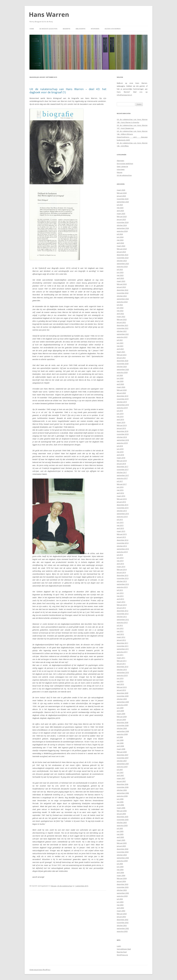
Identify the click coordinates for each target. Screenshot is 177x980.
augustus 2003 (122, 896)
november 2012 (123, 614)
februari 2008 (122, 752)
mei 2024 (120, 240)
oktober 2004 (122, 855)
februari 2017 (122, 484)
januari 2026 (121, 196)
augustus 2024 (122, 231)
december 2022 (122, 290)
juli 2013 (120, 590)
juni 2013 (120, 593)
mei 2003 (120, 905)
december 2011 (122, 643)
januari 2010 (121, 690)
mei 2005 (120, 834)
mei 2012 (120, 631)
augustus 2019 (122, 408)
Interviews (95, 29)
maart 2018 (121, 458)
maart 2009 (121, 714)
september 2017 (123, 475)
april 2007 (120, 775)
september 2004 (123, 858)
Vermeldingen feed (124, 949)
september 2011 (123, 649)
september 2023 (123, 264)
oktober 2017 (122, 472)
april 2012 (120, 634)
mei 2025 (120, 208)
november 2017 (123, 469)
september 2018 (123, 440)
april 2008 (120, 746)
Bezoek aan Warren (113, 29)
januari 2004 (121, 881)
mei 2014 (120, 561)
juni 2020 (120, 378)
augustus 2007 (122, 767)
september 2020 (123, 369)
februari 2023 (122, 284)
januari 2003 (121, 917)
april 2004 (120, 873)
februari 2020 (122, 390)
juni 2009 (120, 708)
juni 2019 (120, 414)
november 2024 (123, 222)
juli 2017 (120, 481)
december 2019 (122, 396)
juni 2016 (120, 487)
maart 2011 (121, 658)
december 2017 (122, 467)
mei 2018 (120, 452)
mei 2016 (120, 490)
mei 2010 (120, 681)
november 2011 (123, 646)
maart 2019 (121, 422)
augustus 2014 (122, 552)
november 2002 (123, 923)
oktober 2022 (122, 296)
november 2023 (123, 258)
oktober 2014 (122, 546)
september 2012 (123, 620)
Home (32, 29)
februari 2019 (122, 425)
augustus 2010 (122, 675)
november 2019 (123, 399)
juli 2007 (120, 770)
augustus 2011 (122, 652)
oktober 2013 (122, 581)
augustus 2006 (122, 796)
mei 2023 (120, 275)
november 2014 (123, 543)
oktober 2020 (122, 367)
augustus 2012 (122, 622)
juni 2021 (120, 343)
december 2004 (122, 849)
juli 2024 (120, 234)
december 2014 (122, 540)
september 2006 (123, 793)
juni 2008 (120, 740)
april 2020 (120, 384)
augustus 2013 (122, 587)
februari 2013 (122, 605)
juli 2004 (120, 864)
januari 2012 (121, 640)
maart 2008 (121, 749)
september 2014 (123, 549)
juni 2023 (120, 272)
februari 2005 (122, 843)
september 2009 (123, 702)
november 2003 (123, 887)
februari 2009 (122, 717)
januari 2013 (121, 608)
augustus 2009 (122, 705)
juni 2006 (120, 799)
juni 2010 (120, 678)
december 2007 (122, 755)
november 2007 (123, 758)
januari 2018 (121, 464)
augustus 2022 (122, 302)
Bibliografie (81, 29)
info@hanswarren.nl (124, 95)
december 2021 (122, 325)
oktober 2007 (122, 761)
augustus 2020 (122, 372)
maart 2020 (121, 387)
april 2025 (120, 211)
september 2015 (123, 514)
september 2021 (123, 334)
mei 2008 (120, 743)
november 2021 (123, 328)
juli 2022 (120, 305)
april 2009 (120, 711)
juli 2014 (120, 555)
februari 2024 (122, 249)
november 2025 (123, 199)
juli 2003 (120, 899)
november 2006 (123, 787)
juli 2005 (120, 828)
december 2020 (122, 361)
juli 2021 (120, 340)
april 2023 (120, 278)
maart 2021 (121, 352)
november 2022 (123, 293)
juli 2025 (120, 205)
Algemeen (120, 161)
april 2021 (120, 349)
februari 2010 (122, 687)
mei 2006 (120, 802)
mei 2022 (120, 311)
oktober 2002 (122, 925)
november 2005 (123, 820)
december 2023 (122, 255)
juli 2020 (120, 375)
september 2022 (123, 299)
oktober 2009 (122, 699)
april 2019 (120, 419)
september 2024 (123, 228)
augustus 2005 (122, 825)
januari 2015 (121, 537)
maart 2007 (121, 778)
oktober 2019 (122, 402)
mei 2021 (120, 346)
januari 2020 (121, 393)
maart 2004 (121, 875)
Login (119, 946)
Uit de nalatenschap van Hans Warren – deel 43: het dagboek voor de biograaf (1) (68, 91)
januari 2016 (121, 502)
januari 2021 (121, 358)
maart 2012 (121, 637)
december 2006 (122, 784)
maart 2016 (121, 496)
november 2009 (123, 696)
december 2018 (122, 431)
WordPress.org (122, 955)
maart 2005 (121, 840)
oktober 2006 (122, 790)
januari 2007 (121, 781)
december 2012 (122, 611)
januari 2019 (121, 428)
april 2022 (120, 314)
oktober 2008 (122, 728)
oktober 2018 (122, 437)
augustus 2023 (122, 266)
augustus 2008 (122, 734)
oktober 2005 (122, 822)
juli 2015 (120, 519)
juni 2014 (120, 558)
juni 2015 (120, 522)
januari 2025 (121, 219)
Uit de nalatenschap (65, 886)
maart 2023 (121, 281)
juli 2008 (120, 737)
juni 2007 (120, 772)
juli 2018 (120, 446)
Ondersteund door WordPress (40, 970)
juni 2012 (120, 628)
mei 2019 (120, 417)
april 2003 (120, 908)
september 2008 (123, 731)
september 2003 (123, 893)
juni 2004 (120, 867)
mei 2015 (120, 525)
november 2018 (123, 434)
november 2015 (123, 508)
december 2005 (122, 817)
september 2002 (123, 928)
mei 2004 (120, 870)
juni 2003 (120, 902)
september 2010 (123, 672)
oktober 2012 (122, 617)
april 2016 (120, 493)
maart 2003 (121, 911)
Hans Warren (49, 14)
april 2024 (120, 243)
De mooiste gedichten (48, 29)
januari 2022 (121, 322)
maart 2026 (121, 190)
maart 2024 (121, 246)
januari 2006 (121, 814)
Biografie (67, 29)
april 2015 (120, 528)
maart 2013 (121, 602)
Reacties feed (122, 952)
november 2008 (123, 725)
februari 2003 (122, 914)
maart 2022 (121, 316)
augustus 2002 (122, 931)
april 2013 (120, 599)
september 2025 (123, 202)
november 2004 (123, 852)
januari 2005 (121, 846)
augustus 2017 (122, 478)
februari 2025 (122, 216)
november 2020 (123, 364)
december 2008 (122, 722)
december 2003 (122, 884)
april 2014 (120, 564)
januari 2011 (121, 664)
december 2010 (122, 667)
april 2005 (120, 837)
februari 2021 (122, 355)
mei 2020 (120, 381)
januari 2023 (121, 287)
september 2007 (123, 764)
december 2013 (122, 575)
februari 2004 (122, 878)
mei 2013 (120, 596)
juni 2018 (120, 449)
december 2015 (122, 505)
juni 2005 (120, 831)
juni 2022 (120, 308)
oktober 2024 (122, 225)
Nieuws (54, 886)
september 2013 (123, 584)
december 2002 (122, 920)
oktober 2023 (122, 261)
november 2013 (123, 578)
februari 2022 (122, 319)
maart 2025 (121, 214)
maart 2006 (121, 808)
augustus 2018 (122, 443)
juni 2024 (120, 237)
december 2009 (122, 693)
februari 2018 (122, 461)
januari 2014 (121, 572)
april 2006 (120, 805)
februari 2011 (122, 661)
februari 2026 (122, 193)
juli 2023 (120, 269)
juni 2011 (120, 655)
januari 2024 (121, 252)
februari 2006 (122, 811)
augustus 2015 (122, 517)
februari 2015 (122, 534)
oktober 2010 (122, 670)
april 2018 (120, 455)
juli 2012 (120, 625)
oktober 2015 (122, 511)
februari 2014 (122, 569)
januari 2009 (121, 720)
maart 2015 (121, 531)
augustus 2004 (122, 861)
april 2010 (120, 684)
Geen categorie (122, 166)
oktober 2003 (122, 890)
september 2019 (123, 405)
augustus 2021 (122, 337)
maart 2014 (121, 567)
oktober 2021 (122, 331)
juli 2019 (120, 411)
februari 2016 (122, 499)
